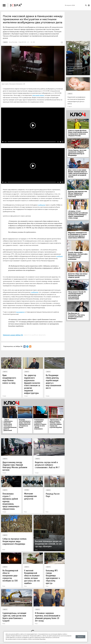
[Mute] (61, 142)
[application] (33, 125)
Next (63, 419)
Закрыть (80, 637)
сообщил (59, 256)
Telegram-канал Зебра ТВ (13, 335)
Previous (3, 419)
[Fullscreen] (63, 142)
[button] (33, 125)
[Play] (3, 142)
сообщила (42, 205)
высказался (20, 312)
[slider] (32, 142)
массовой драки (38, 95)
